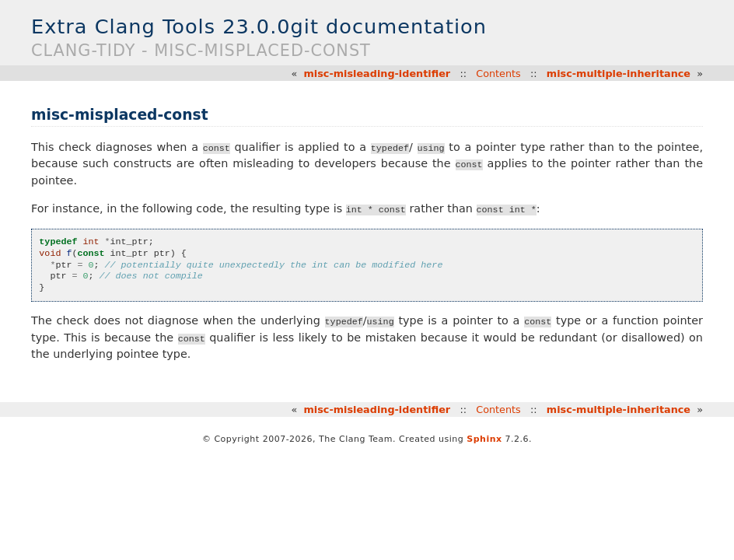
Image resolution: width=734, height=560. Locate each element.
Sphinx (484, 439)
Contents (498, 73)
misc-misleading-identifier (377, 73)
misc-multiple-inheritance (619, 73)
